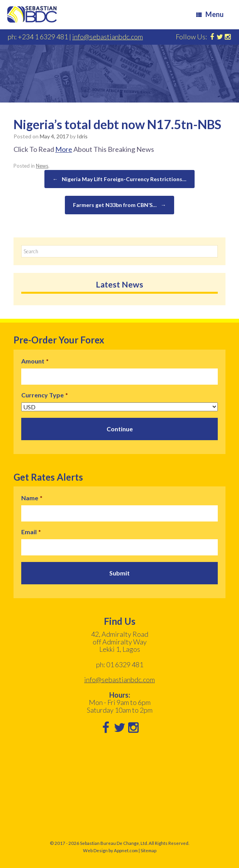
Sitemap (148, 850)
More (64, 149)
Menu (210, 14)
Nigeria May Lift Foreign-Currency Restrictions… (119, 179)
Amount (35, 361)
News (42, 166)
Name (32, 498)
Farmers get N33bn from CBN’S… (119, 205)
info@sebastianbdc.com (108, 37)
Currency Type (45, 395)
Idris (82, 136)
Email (31, 532)
